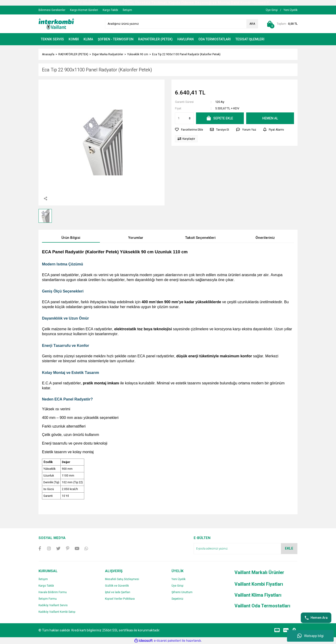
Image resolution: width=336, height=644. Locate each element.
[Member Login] (272, 10)
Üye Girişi (177, 586)
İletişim (43, 579)
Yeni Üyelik (178, 579)
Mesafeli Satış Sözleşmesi (122, 579)
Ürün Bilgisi (71, 238)
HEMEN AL (270, 118)
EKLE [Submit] (289, 548)
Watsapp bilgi (310, 636)
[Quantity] (184, 118)
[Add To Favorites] (189, 130)
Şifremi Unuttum (182, 592)
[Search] (182, 24)
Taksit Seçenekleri (200, 238)
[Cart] (281, 24)
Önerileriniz (265, 238)
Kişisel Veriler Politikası (120, 599)
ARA (252, 24)
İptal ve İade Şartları (118, 592)
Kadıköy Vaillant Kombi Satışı (57, 612)
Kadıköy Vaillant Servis (53, 605)
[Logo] (56, 24)
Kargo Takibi (46, 586)
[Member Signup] (290, 10)
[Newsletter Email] (246, 549)
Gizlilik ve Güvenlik (117, 586)
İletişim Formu (48, 599)
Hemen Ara (316, 618)
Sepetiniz (177, 599)
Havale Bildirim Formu (53, 592)
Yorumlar (136, 238)
